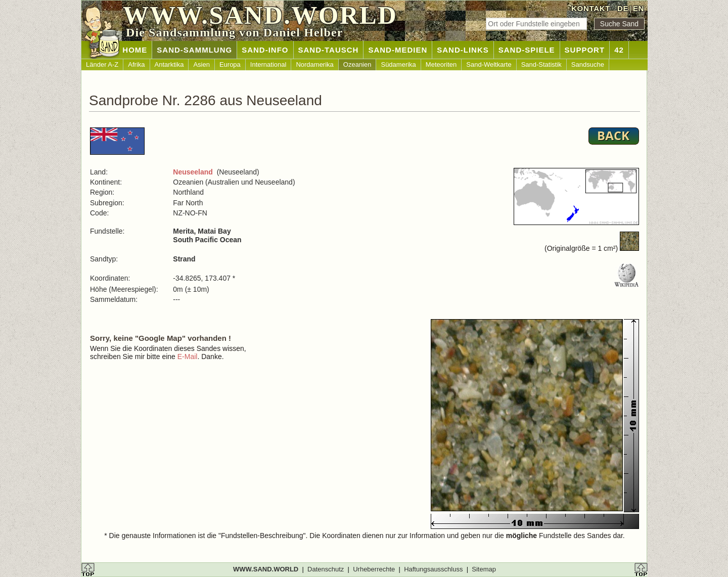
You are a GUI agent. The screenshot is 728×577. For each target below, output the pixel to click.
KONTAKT (591, 8)
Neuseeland (193, 172)
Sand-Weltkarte (489, 64)
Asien (201, 64)
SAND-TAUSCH (329, 50)
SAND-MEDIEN (398, 50)
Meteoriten (441, 64)
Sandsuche (588, 64)
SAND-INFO (265, 50)
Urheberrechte (374, 569)
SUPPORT (585, 50)
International (268, 64)
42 (619, 50)
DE (623, 8)
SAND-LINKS (463, 50)
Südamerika (398, 64)
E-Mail (188, 357)
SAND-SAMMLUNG (194, 50)
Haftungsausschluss (433, 569)
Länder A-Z (102, 64)
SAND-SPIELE (527, 50)
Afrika (136, 64)
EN (639, 8)
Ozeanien (357, 64)
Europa (230, 64)
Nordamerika (314, 64)
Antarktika (169, 64)
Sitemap (484, 569)
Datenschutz (326, 569)
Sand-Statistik (541, 64)
